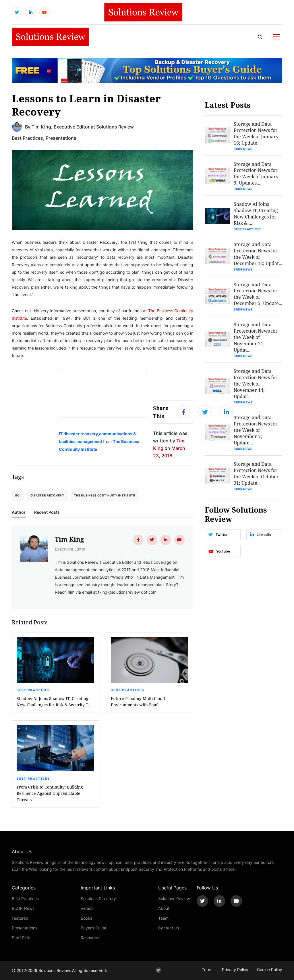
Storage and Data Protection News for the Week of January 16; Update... (256, 133)
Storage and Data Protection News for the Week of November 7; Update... (256, 431)
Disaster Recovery (47, 495)
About (164, 909)
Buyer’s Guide (93, 928)
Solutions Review (174, 899)
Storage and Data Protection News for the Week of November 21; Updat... (256, 338)
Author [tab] (19, 512)
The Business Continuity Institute (105, 495)
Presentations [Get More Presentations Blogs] (61, 138)
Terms (208, 970)
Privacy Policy (235, 970)
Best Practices (33, 690)
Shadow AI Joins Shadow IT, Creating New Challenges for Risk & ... (256, 214)
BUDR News (243, 149)
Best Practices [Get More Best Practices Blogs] (27, 138)
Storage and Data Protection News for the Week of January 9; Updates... (256, 173)
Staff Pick (21, 938)
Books (86, 918)
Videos (87, 909)
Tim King (41, 127)
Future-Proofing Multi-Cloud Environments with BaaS (138, 702)
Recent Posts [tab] (47, 512)
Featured (20, 918)
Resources (90, 938)
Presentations (25, 928)
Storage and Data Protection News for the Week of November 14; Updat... (256, 384)
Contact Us (169, 928)
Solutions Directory (98, 899)
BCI (18, 495)
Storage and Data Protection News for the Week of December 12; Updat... (258, 254)
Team (163, 918)
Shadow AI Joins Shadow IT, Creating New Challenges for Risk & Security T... (54, 702)
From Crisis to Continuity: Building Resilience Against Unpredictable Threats (50, 794)
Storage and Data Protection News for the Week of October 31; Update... (256, 474)
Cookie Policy (270, 970)
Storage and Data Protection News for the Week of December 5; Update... (258, 294)
